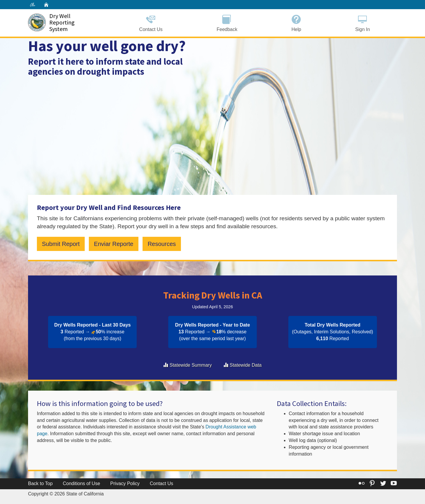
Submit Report (61, 244)
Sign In (363, 22)
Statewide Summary (191, 365)
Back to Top (40, 483)
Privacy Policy (125, 483)
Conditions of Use (81, 483)
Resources (162, 244)
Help (296, 22)
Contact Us (151, 22)
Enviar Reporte (113, 244)
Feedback (227, 22)
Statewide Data (246, 365)
